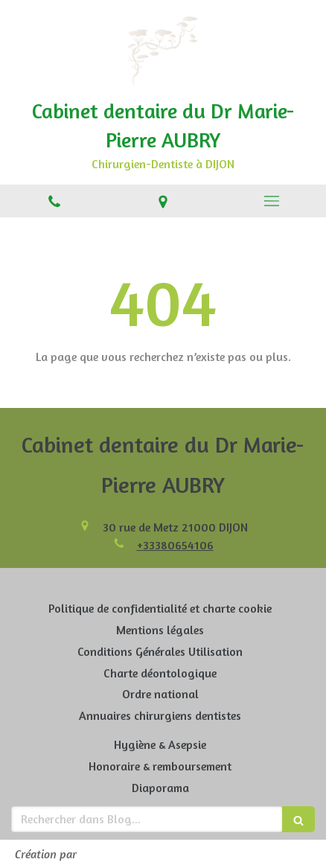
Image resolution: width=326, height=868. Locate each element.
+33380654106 (175, 545)
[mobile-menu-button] (272, 201)
